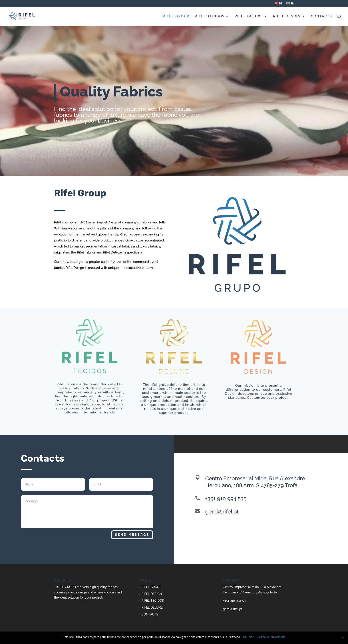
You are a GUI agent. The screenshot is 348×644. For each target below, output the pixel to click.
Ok (245, 637)
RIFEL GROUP (176, 16)
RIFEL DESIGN (287, 16)
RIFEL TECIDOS (210, 16)
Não (251, 637)
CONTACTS (321, 16)
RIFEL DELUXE (249, 16)
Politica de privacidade (271, 637)
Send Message (132, 535)
